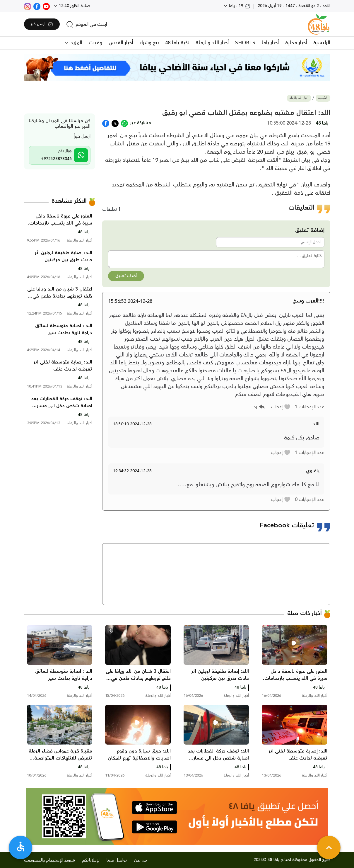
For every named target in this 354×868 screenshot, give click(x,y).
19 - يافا (239, 6)
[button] (281, 407)
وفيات (95, 43)
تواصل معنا (117, 860)
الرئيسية (322, 43)
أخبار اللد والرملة (212, 43)
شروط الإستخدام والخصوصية (49, 860)
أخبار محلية (296, 43)
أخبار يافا (270, 43)
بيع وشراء (149, 43)
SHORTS (245, 43)
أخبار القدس (121, 43)
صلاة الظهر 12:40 (74, 6)
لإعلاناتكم (91, 860)
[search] (87, 24)
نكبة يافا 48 (177, 43)
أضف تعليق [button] (126, 276)
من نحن (141, 860)
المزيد (76, 43)
